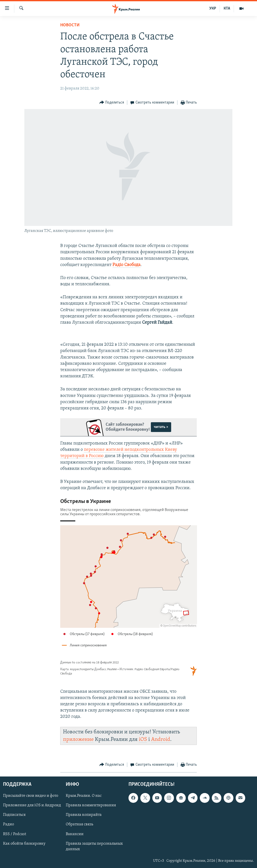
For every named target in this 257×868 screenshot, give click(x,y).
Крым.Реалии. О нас (84, 796)
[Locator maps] (129, 588)
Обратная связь (79, 825)
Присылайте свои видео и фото (31, 796)
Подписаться (14, 815)
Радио (9, 825)
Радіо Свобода (126, 265)
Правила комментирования (91, 805)
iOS (143, 740)
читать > (161, 427)
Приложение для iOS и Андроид (32, 805)
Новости (70, 25)
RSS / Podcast (15, 834)
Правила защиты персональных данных (94, 846)
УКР (213, 9)
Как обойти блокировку (24, 844)
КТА (227, 9)
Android (161, 740)
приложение (78, 740)
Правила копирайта (84, 815)
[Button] (112, 103)
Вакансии (75, 834)
